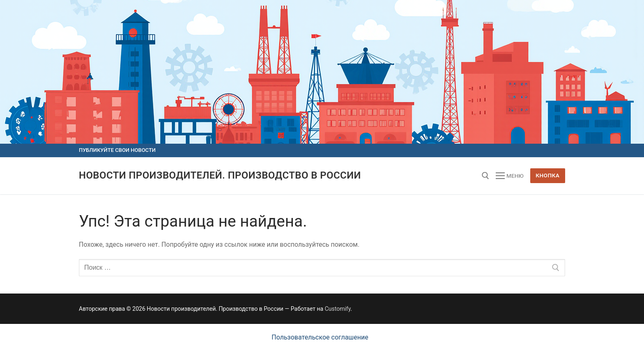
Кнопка (547, 175)
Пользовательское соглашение (320, 337)
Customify (338, 309)
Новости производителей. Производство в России (220, 175)
